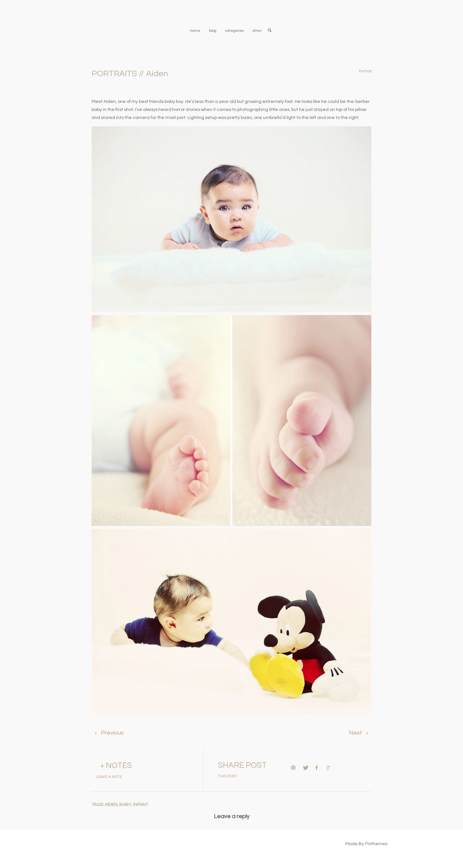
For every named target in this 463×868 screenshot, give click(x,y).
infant (141, 805)
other (257, 31)
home (195, 31)
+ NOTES (116, 765)
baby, (126, 805)
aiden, (112, 805)
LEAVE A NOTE (109, 777)
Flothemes (376, 844)
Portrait (365, 71)
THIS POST (227, 776)
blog (213, 31)
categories (234, 31)
